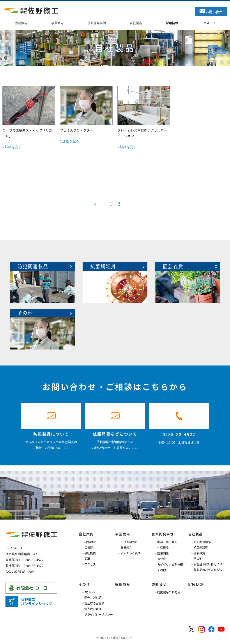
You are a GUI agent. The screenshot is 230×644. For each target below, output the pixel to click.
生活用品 (163, 547)
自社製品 (195, 534)
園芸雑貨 (199, 553)
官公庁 (162, 559)
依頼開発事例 (163, 534)
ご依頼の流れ (129, 542)
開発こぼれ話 (93, 597)
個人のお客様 (93, 609)
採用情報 (123, 584)
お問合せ (159, 584)
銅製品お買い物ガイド (208, 564)
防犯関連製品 (202, 542)
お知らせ (90, 592)
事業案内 (123, 534)
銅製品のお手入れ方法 (208, 570)
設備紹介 (126, 547)
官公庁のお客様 (94, 603)
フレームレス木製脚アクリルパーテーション (144, 118)
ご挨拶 (89, 547)
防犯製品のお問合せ (170, 592)
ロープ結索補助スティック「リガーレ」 (29, 118)
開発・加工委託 (167, 542)
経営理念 (90, 542)
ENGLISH (197, 584)
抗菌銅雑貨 (201, 547)
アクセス (90, 564)
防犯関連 (163, 553)
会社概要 (90, 553)
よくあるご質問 (131, 553)
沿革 (87, 558)
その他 (162, 570)
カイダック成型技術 (170, 564)
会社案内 (86, 534)
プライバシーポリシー (99, 614)
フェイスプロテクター (86, 115)
